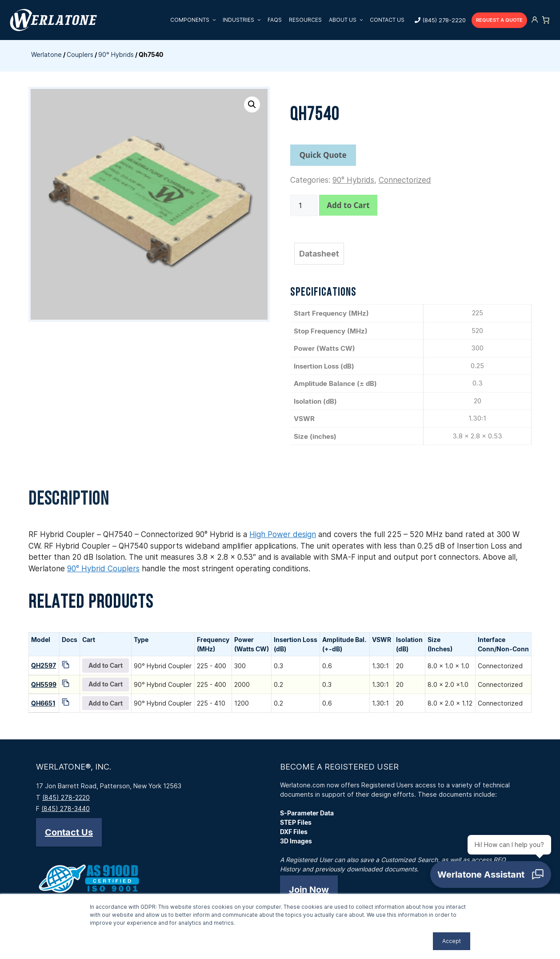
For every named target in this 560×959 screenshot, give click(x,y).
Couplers (80, 54)
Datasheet (319, 254)
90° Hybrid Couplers (103, 569)
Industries (243, 20)
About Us (348, 20)
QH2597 (44, 665)
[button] (252, 104)
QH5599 (44, 684)
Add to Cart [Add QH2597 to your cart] (106, 665)
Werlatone (46, 54)
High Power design (283, 534)
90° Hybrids (116, 54)
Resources (305, 20)
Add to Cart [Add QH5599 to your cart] (106, 684)
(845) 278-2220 (444, 20)
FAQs (275, 20)
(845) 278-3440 (66, 809)
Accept (452, 941)
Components (195, 20)
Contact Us (387, 20)
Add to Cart (348, 205)
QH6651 (43, 703)
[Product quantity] (304, 205)
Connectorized (405, 180)
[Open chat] (491, 875)
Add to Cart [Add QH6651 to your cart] (106, 703)
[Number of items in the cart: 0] (546, 20)
